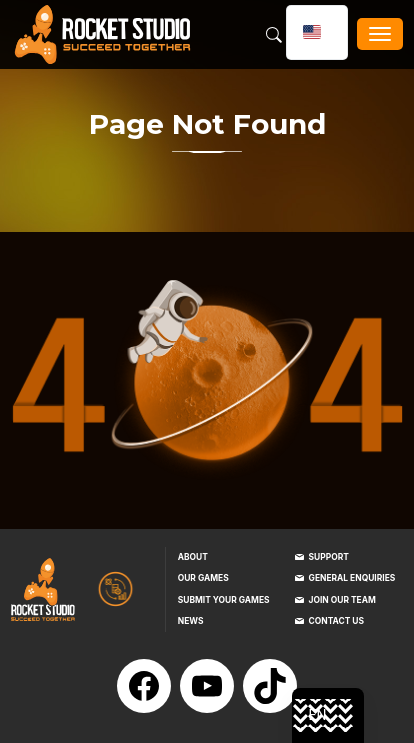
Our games (203, 578)
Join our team (342, 600)
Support (329, 557)
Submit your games (224, 600)
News (191, 621)
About (193, 557)
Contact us (336, 621)
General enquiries (352, 578)
